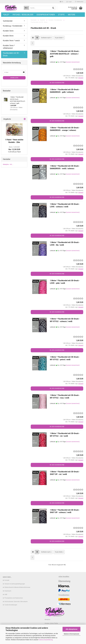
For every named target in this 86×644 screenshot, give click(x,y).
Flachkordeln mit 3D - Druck (11, 54)
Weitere (72, 15)
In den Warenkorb (57, 83)
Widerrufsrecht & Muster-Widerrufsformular (17, 587)
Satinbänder (8, 21)
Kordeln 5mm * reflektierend (9, 47)
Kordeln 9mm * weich (11, 41)
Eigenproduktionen (46, 15)
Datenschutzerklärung (46, 640)
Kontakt (7, 580)
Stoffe (61, 15)
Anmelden (14, 78)
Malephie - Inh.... (8, 164)
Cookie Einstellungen (11, 605)
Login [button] (69, 2)
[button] (61, 2)
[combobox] (46, 38)
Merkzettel (79, 2)
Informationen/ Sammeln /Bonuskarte (16, 602)
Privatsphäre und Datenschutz (14, 598)
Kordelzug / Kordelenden (13, 26)
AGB (6, 595)
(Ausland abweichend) (73, 62)
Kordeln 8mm (8, 36)
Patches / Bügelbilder (23, 15)
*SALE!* (6, 15)
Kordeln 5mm (8, 31)
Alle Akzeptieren (72, 629)
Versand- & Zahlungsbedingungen (15, 584)
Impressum (8, 591)
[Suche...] (26, 8)
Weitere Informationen (71, 634)
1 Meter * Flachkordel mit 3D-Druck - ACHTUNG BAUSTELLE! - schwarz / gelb (65, 54)
